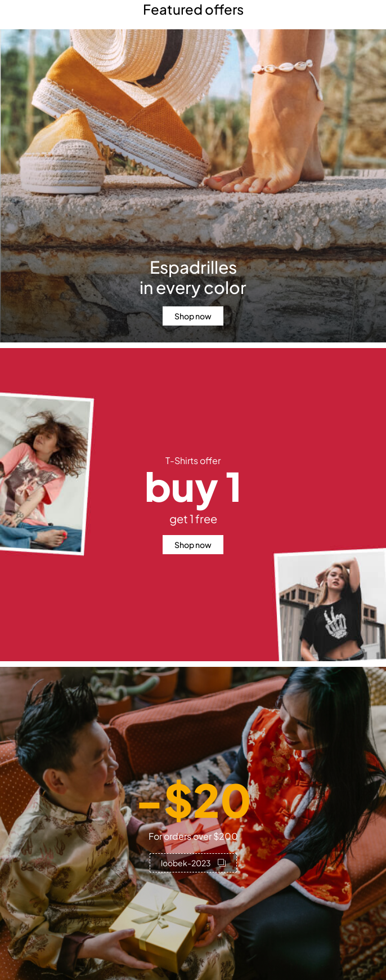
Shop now (193, 316)
